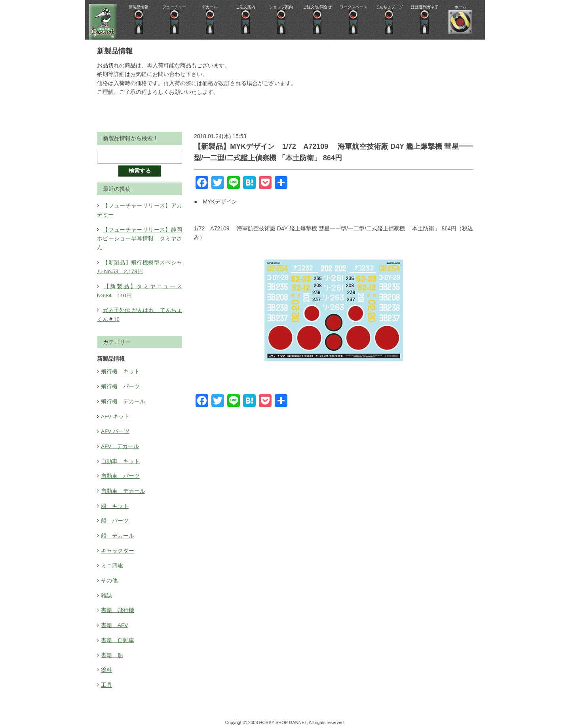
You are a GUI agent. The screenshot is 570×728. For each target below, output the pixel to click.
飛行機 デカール (123, 400)
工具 (106, 681)
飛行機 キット (120, 370)
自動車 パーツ (120, 474)
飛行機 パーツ (120, 385)
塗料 (106, 666)
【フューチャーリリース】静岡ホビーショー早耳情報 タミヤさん (140, 238)
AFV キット (115, 414)
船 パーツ (115, 518)
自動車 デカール (123, 489)
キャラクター (118, 548)
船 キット (115, 504)
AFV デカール (120, 444)
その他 (109, 578)
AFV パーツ (115, 430)
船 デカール (118, 533)
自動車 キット (120, 459)
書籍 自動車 (118, 637)
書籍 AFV (115, 622)
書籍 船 (112, 652)
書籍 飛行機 (118, 607)
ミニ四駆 (112, 563)
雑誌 (106, 592)
